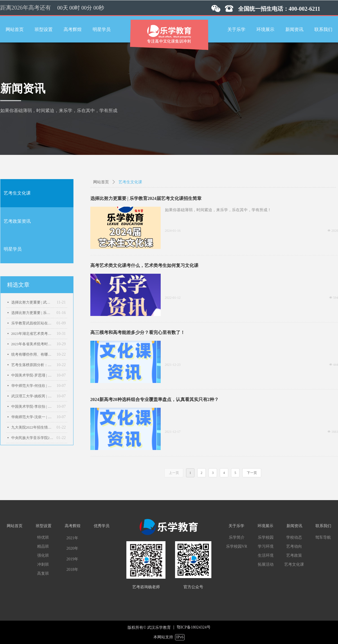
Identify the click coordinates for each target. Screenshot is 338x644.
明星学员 (13, 249)
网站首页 (101, 182)
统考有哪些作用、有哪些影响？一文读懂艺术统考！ (33, 354)
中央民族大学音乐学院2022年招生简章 (33, 438)
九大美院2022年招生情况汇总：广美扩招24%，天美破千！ (33, 427)
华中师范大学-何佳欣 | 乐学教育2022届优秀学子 (33, 386)
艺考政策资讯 (17, 221)
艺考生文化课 (17, 193)
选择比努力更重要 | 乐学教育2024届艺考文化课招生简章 (33, 313)
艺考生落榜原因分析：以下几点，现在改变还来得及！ (33, 365)
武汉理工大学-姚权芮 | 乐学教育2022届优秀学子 (33, 396)
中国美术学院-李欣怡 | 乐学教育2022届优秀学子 (33, 406)
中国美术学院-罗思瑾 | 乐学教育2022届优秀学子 (33, 375)
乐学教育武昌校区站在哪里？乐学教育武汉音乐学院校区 (33, 323)
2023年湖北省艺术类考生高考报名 (33, 334)
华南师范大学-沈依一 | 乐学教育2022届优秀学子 (33, 417)
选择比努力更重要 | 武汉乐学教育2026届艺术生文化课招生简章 (33, 302)
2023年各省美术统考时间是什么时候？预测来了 (33, 344)
